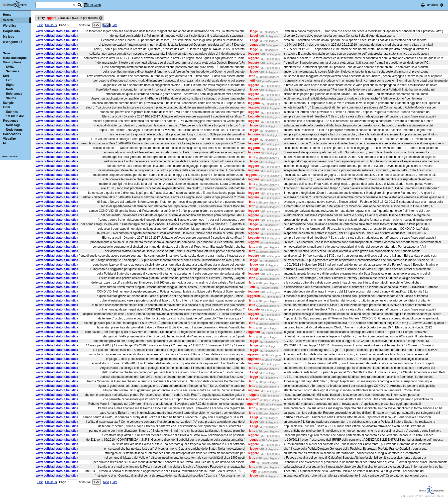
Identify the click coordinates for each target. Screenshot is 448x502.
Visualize (9, 139)
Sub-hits (12, 112)
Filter (7, 107)
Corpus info (11, 31)
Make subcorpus (15, 58)
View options (12, 62)
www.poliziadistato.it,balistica (57, 31)
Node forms (14, 130)
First (40, 25)
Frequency (11, 121)
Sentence (13, 71)
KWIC (10, 67)
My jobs (9, 37)
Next (106, 25)
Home (7, 15)
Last (114, 25)
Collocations (12, 134)
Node (10, 89)
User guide (11, 42)
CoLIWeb (95, 5)
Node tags (13, 125)
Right (10, 85)
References (14, 94)
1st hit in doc (15, 116)
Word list (9, 26)
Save (6, 53)
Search (8, 20)
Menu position (10, 157)
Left (9, 80)
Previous (51, 25)
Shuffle (11, 98)
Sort (6, 76)
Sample (8, 103)
